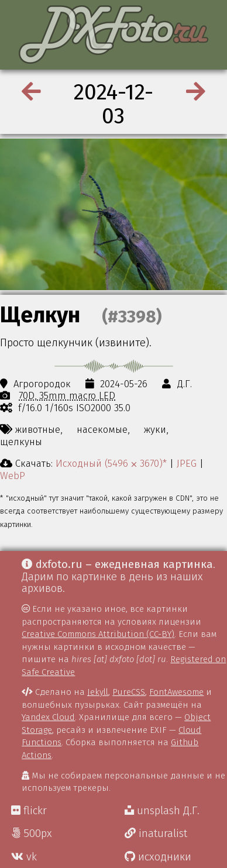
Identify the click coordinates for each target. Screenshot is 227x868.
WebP (13, 476)
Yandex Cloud (48, 717)
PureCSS (129, 692)
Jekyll (98, 692)
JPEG (187, 463)
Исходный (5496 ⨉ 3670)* (111, 463)
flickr (29, 811)
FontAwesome (176, 692)
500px (32, 833)
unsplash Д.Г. (162, 811)
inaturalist (156, 833)
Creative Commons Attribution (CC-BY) (98, 634)
